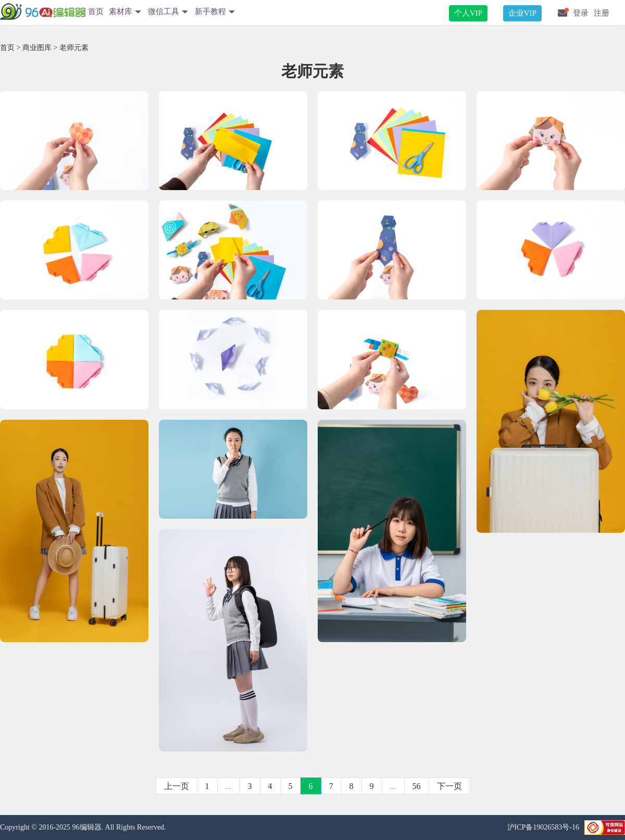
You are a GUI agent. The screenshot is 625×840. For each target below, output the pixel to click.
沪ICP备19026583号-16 (543, 827)
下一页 (449, 786)
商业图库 (37, 48)
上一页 (177, 786)
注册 (602, 13)
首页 (96, 11)
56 (417, 786)
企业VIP (522, 13)
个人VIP (468, 13)
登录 (581, 13)
